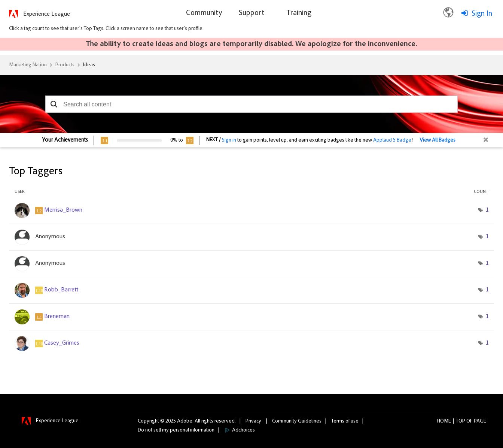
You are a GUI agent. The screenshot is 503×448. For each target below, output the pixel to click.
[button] (54, 104)
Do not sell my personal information (176, 430)
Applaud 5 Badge (392, 140)
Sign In (482, 14)
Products (65, 65)
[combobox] (251, 104)
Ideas (89, 65)
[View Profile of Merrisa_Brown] (63, 210)
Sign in (229, 140)
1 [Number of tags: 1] (487, 210)
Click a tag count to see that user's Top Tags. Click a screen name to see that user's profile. (106, 29)
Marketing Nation (28, 65)
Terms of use (345, 421)
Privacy (253, 421)
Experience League (47, 14)
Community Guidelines (297, 421)
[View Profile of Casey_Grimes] (62, 343)
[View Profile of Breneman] (57, 317)
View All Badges (438, 140)
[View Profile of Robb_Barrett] (61, 290)
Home (444, 421)
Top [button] (461, 421)
